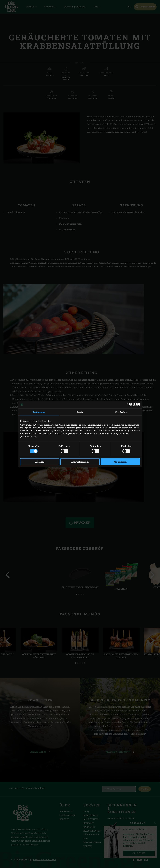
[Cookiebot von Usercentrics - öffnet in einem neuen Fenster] (128, 404)
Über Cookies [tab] (121, 412)
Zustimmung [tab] (39, 412)
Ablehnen (40, 462)
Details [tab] (80, 412)
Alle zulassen (120, 462)
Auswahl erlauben (80, 462)
